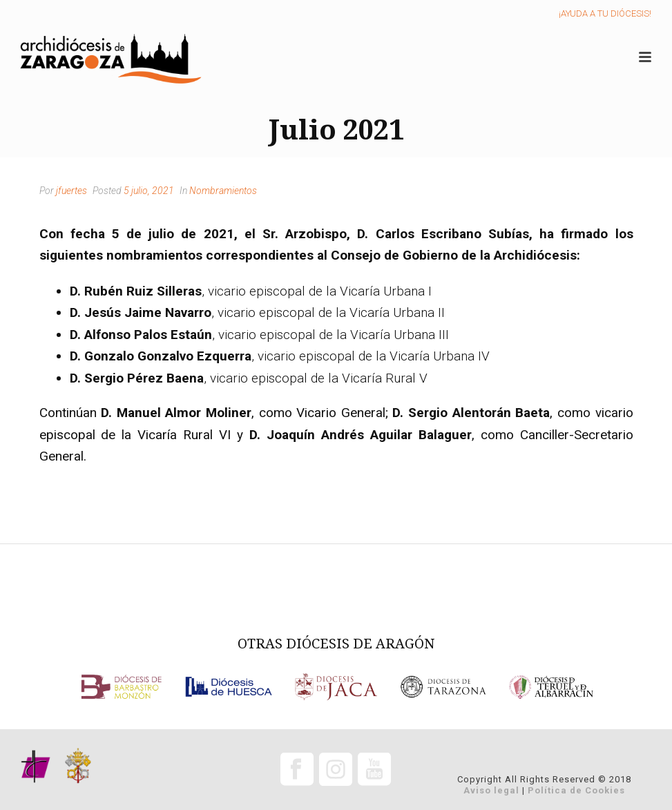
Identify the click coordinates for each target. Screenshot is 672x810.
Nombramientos (223, 191)
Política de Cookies (576, 790)
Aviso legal (491, 790)
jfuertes (71, 191)
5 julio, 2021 (149, 191)
